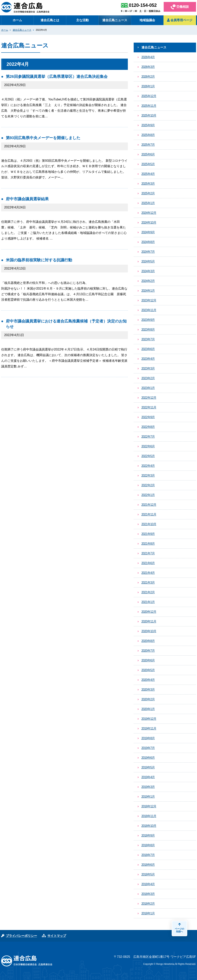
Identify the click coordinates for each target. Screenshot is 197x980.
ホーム (17, 20)
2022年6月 (148, 446)
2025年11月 (149, 106)
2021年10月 (149, 524)
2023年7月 (148, 339)
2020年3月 (148, 690)
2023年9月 (148, 320)
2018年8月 (148, 845)
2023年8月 (148, 330)
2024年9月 (148, 232)
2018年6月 (148, 865)
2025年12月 (149, 96)
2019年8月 (148, 738)
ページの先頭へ (179, 928)
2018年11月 (149, 816)
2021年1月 (148, 602)
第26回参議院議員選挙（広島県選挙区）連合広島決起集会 (57, 76)
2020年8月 (148, 641)
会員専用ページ (180, 20)
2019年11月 (149, 728)
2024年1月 (148, 291)
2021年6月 (148, 563)
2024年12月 (149, 213)
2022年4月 (148, 466)
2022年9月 (148, 417)
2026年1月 (148, 86)
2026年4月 (148, 57)
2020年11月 (149, 621)
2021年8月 (148, 544)
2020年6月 (148, 660)
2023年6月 (148, 349)
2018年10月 (149, 826)
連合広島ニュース (115, 20)
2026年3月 (148, 67)
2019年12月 (149, 719)
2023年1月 (148, 388)
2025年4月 (148, 174)
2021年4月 (148, 573)
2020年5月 (148, 670)
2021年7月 (148, 553)
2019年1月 (148, 797)
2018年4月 (148, 884)
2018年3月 (148, 894)
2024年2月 (148, 281)
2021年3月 (148, 583)
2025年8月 (148, 135)
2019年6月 (148, 758)
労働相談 (180, 7)
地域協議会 (147, 20)
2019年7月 (148, 748)
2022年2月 (148, 485)
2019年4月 (148, 777)
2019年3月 (148, 787)
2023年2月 (148, 378)
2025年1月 (148, 203)
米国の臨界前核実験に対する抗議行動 (39, 260)
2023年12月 (149, 300)
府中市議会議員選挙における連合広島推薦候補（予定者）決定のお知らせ (66, 324)
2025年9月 (148, 125)
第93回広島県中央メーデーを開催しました (43, 138)
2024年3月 (148, 271)
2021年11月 (149, 514)
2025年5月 (148, 164)
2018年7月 (148, 855)
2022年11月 (149, 407)
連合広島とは (50, 20)
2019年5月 (148, 767)
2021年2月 (148, 592)
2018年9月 (148, 836)
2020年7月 (148, 651)
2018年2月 (148, 904)
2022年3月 (148, 476)
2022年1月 (148, 495)
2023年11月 (149, 310)
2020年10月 (149, 631)
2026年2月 (148, 77)
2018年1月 (148, 913)
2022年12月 (149, 398)
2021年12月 (149, 505)
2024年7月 (148, 252)
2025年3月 (148, 184)
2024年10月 (149, 223)
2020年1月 (148, 709)
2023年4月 (148, 359)
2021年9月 (148, 534)
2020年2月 (148, 699)
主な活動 (82, 20)
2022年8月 (148, 427)
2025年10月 (149, 115)
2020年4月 (148, 680)
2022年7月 (148, 437)
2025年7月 (148, 145)
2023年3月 (148, 368)
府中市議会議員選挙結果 (27, 199)
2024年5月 (148, 261)
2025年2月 (148, 193)
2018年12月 (149, 806)
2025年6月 (148, 154)
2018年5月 (148, 874)
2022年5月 (148, 456)
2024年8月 (148, 242)
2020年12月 (149, 612)
